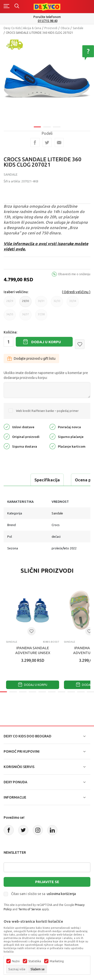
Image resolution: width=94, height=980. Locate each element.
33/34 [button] (73, 303)
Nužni (16, 961)
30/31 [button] (41, 303)
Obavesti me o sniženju (74, 274)
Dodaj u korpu (46, 342)
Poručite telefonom (47, 17)
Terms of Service (30, 909)
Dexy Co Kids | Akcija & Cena (22, 28)
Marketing (57, 961)
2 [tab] (47, 124)
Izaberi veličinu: (16, 292)
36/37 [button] (25, 317)
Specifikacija (47, 480)
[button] (80, 344)
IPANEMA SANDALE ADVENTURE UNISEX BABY (33, 653)
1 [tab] (37, 124)
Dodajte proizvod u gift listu (31, 358)
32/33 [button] (57, 303)
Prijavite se (47, 882)
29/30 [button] (25, 303)
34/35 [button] (10, 317)
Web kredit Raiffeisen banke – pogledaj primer (47, 411)
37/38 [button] (41, 317)
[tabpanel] (47, 79)
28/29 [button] (10, 303)
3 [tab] (57, 124)
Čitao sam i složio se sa (43, 894)
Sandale (78, 28)
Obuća (65, 28)
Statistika (35, 961)
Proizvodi (51, 28)
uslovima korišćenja (61, 894)
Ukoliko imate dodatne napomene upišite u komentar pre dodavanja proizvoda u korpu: (46, 375)
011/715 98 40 (48, 21)
